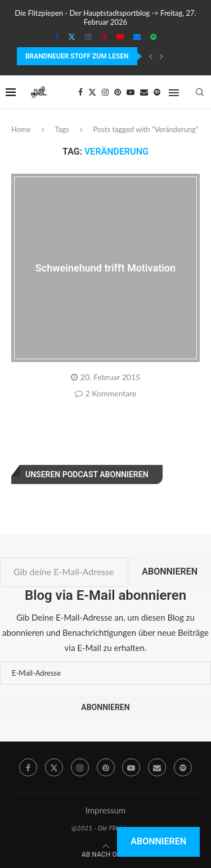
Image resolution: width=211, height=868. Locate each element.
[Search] (200, 92)
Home (21, 129)
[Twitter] (72, 37)
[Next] (161, 56)
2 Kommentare (106, 393)
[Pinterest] (104, 37)
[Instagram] (88, 37)
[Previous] (151, 56)
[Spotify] (153, 37)
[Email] (137, 37)
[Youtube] (120, 37)
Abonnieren (170, 571)
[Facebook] (57, 37)
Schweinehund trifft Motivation (105, 268)
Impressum (106, 810)
